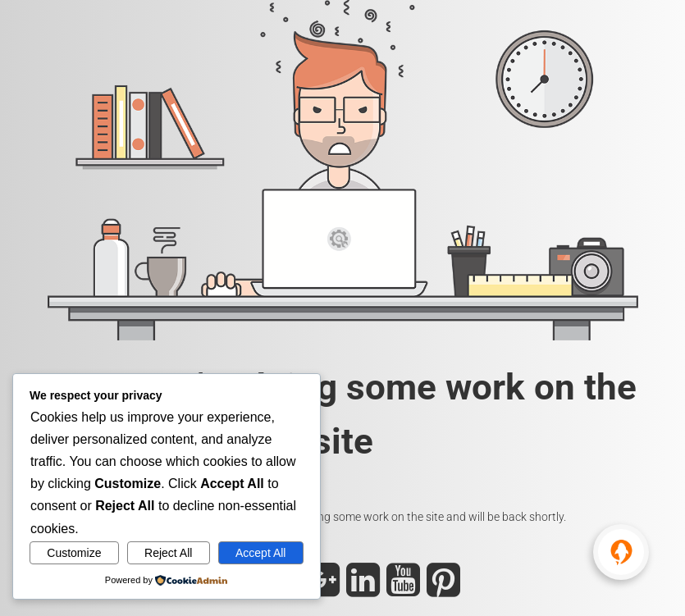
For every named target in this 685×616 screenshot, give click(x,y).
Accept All (260, 553)
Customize (74, 553)
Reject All (168, 553)
